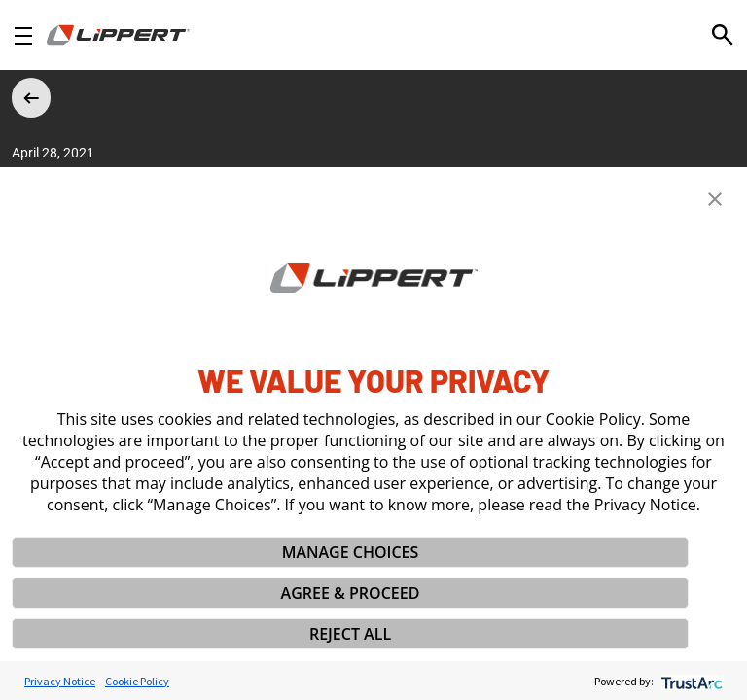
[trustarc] (690, 681)
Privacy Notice (60, 681)
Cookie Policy (137, 681)
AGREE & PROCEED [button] (351, 593)
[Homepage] (118, 35)
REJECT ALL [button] (350, 634)
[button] (715, 199)
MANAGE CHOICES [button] (351, 552)
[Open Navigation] (23, 35)
